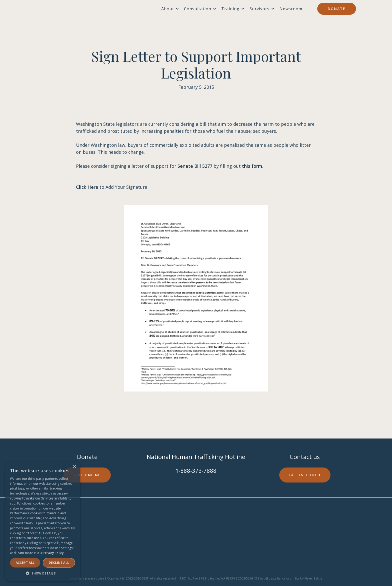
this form (252, 166)
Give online (87, 475)
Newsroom (291, 9)
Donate (337, 9)
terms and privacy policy (87, 578)
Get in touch (305, 475)
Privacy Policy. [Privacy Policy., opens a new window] (54, 553)
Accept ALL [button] (25, 563)
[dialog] (42, 521)
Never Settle (313, 578)
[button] (42, 573)
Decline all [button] (59, 563)
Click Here (87, 187)
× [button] (74, 467)
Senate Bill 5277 (195, 166)
